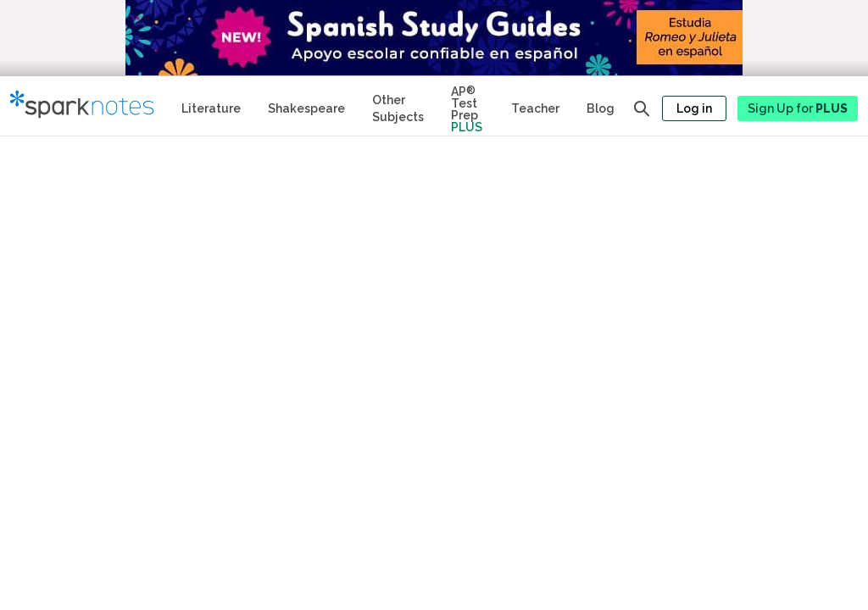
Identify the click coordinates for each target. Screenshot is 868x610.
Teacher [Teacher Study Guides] (535, 108)
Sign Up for (798, 108)
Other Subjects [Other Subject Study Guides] (398, 108)
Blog (601, 108)
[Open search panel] (642, 108)
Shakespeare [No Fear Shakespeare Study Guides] (306, 108)
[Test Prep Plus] (467, 106)
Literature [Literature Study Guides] (211, 108)
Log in (694, 108)
